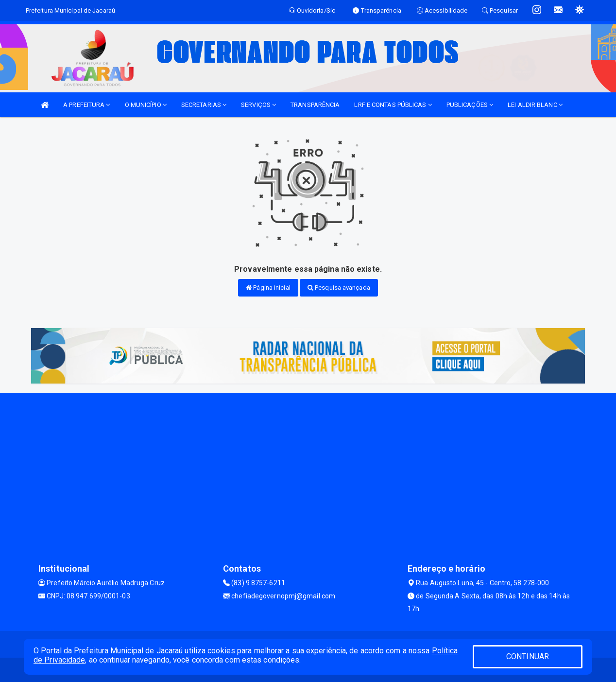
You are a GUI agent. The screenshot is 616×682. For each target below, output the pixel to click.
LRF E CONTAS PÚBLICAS (393, 105)
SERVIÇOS (258, 105)
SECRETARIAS (204, 105)
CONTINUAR (528, 656)
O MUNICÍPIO (146, 105)
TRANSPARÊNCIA (315, 105)
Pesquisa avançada (339, 288)
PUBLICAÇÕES (470, 105)
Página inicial (268, 288)
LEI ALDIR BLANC (535, 105)
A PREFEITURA (86, 105)
